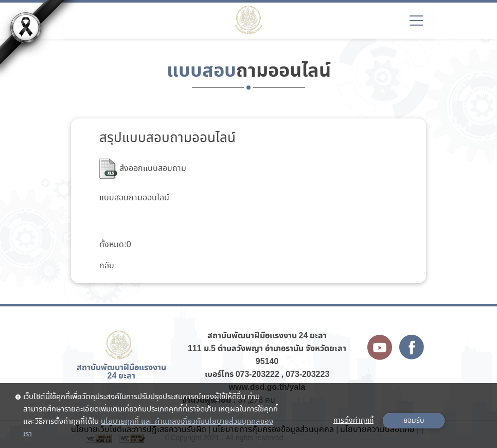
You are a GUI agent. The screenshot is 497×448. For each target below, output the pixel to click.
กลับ (107, 266)
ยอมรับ (414, 421)
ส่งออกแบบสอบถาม (143, 169)
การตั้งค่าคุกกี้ (353, 421)
